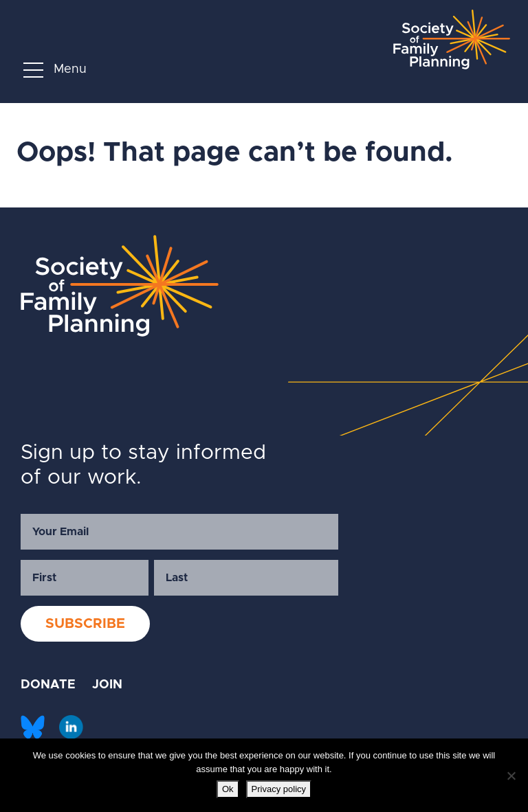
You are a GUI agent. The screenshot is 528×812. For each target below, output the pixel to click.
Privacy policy (279, 789)
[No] (511, 776)
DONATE (48, 685)
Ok (228, 789)
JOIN (107, 685)
